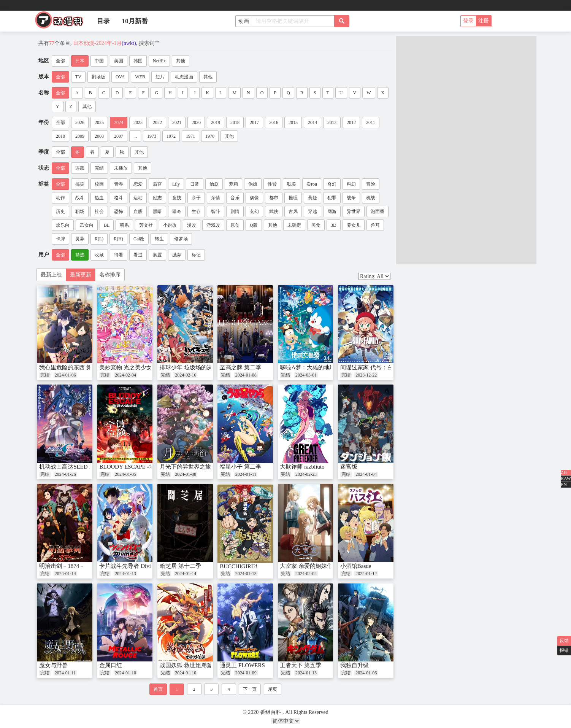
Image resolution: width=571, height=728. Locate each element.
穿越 (312, 211)
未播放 (121, 168)
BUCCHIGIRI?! (239, 566)
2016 (274, 122)
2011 (371, 122)
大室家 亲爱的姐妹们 (306, 566)
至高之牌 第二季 (240, 367)
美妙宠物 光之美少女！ (128, 367)
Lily (176, 184)
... (135, 136)
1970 (210, 136)
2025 (99, 122)
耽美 (292, 184)
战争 (351, 198)
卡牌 (60, 239)
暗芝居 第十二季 (180, 566)
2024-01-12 (366, 574)
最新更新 (81, 275)
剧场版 (98, 77)
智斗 (216, 211)
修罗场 (181, 239)
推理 (293, 198)
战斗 (80, 198)
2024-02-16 (186, 375)
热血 (99, 198)
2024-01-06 (65, 375)
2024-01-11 (246, 474)
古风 (293, 211)
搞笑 (80, 184)
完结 (99, 168)
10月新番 (135, 21)
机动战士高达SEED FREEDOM (78, 467)
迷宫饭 (349, 467)
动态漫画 (184, 77)
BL (107, 225)
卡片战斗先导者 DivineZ (129, 566)
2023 (138, 122)
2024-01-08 (246, 375)
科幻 (351, 184)
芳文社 (146, 225)
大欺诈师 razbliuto (302, 467)
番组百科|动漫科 (62, 22)
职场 (80, 211)
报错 (564, 650)
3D (334, 225)
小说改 (170, 225)
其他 (181, 61)
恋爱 (138, 184)
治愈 (214, 184)
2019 (216, 122)
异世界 (354, 211)
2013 (332, 122)
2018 (235, 122)
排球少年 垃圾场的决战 (189, 367)
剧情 (235, 211)
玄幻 (254, 211)
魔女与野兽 (53, 665)
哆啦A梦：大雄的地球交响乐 (316, 367)
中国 (99, 61)
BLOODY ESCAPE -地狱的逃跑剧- (142, 467)
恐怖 (119, 211)
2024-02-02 (306, 574)
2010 (60, 136)
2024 (119, 122)
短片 (160, 77)
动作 (60, 198)
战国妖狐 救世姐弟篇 (186, 665)
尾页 (273, 689)
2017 (254, 122)
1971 (190, 136)
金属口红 (111, 665)
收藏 (99, 255)
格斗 (119, 198)
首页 (158, 689)
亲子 (196, 198)
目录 (103, 21)
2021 (177, 122)
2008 (99, 136)
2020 (196, 122)
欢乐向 (63, 225)
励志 (157, 198)
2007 (119, 136)
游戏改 (213, 225)
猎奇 (177, 211)
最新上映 (51, 275)
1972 (171, 136)
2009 (80, 136)
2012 (351, 122)
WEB (140, 77)
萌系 (124, 225)
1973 (152, 136)
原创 (235, 225)
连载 (80, 168)
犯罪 (332, 198)
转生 (159, 239)
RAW (566, 478)
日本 (80, 61)
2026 (80, 122)
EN (564, 485)
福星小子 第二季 (240, 467)
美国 (119, 61)
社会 (99, 211)
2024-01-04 (366, 474)
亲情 (216, 198)
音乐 (235, 198)
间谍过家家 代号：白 (367, 367)
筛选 (80, 255)
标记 (196, 255)
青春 (119, 184)
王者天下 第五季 (301, 665)
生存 (196, 211)
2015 (293, 122)
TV (78, 77)
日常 (195, 184)
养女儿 (354, 225)
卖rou (312, 184)
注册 (484, 21)
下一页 (250, 689)
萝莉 (233, 184)
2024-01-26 (65, 474)
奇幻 (332, 184)
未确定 (294, 225)
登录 (468, 21)
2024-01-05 (125, 474)
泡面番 (377, 211)
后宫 (157, 184)
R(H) (118, 239)
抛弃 (177, 255)
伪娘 (253, 184)
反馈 (564, 641)
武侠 (274, 211)
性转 (272, 184)
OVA (120, 77)
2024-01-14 (65, 574)
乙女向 (87, 225)
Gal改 (139, 239)
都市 (274, 198)
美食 (316, 225)
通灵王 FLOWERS (242, 665)
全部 (60, 61)
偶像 (254, 198)
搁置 (157, 255)
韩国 (138, 61)
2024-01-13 (125, 574)
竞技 (177, 198)
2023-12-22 (366, 375)
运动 (138, 198)
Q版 (254, 225)
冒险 (371, 184)
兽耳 (375, 225)
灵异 (80, 239)
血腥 (138, 211)
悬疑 (312, 198)
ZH (564, 472)
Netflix (159, 61)
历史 (60, 211)
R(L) (99, 239)
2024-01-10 (125, 673)
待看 (119, 255)
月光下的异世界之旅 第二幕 (195, 467)
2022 (157, 122)
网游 (332, 211)
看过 (138, 255)
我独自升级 (354, 665)
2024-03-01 (306, 375)
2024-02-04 (125, 375)
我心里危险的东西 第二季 (71, 367)
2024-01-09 (246, 673)
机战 (371, 198)
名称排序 (110, 275)
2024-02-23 (306, 474)
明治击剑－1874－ (62, 566)
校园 (99, 184)
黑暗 (157, 211)
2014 (312, 122)
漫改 (192, 225)
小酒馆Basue (356, 566)
